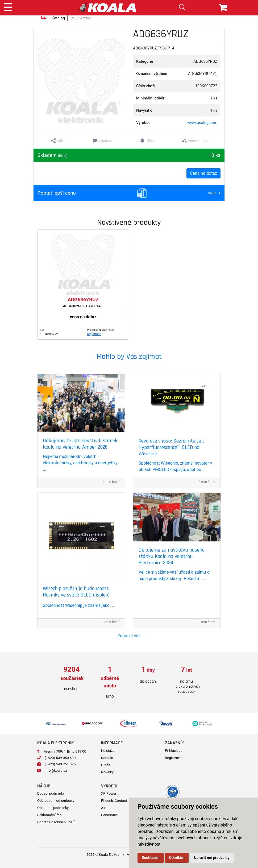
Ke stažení (109, 751)
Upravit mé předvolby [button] (212, 858)
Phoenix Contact (114, 801)
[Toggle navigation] (8, 6)
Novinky (107, 772)
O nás (106, 765)
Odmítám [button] (177, 858)
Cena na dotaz (203, 173)
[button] (58, 141)
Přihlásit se (174, 751)
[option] (72, 679)
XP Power (109, 793)
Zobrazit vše (129, 636)
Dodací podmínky (51, 793)
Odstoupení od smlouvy (56, 801)
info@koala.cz (56, 771)
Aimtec (107, 808)
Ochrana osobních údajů (56, 822)
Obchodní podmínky (53, 808)
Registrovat (174, 758)
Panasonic (109, 815)
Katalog (58, 18)
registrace (94, 334)
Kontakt (107, 758)
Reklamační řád (49, 815)
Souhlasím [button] (151, 858)
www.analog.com (202, 123)
